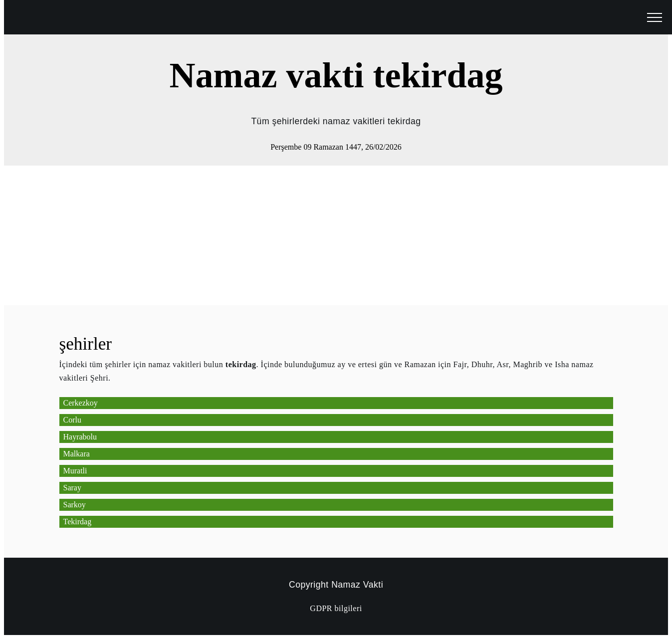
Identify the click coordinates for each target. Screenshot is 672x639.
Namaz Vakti (357, 585)
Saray (72, 488)
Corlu (72, 420)
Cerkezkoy (81, 403)
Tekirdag (78, 522)
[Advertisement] (303, 235)
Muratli (75, 471)
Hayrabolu (80, 437)
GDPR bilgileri (336, 608)
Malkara (77, 454)
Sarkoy (75, 505)
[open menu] (655, 18)
